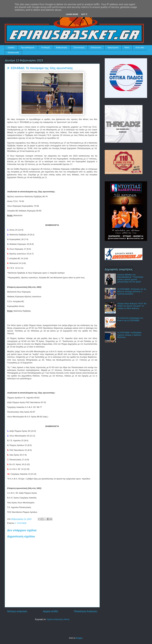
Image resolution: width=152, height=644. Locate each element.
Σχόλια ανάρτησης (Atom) (58, 619)
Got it (84, 14)
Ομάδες (11, 47)
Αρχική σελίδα (50, 611)
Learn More (72, 14)
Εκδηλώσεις (96, 47)
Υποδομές (46, 47)
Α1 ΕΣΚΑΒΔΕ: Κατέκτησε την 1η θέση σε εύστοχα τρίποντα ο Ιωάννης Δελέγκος (132, 291)
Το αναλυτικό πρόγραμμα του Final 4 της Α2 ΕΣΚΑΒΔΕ (130, 319)
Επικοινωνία (13, 53)
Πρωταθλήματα (28, 47)
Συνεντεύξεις (79, 47)
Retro (127, 47)
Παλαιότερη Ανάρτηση (86, 611)
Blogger (79, 638)
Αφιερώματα (113, 47)
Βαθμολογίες (62, 47)
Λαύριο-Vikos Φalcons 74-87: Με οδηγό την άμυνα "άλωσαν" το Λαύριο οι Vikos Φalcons (132, 306)
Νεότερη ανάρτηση (17, 611)
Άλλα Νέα (140, 47)
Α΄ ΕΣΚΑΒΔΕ (21, 523)
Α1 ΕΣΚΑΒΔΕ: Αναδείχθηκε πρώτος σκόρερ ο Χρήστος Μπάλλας (129, 335)
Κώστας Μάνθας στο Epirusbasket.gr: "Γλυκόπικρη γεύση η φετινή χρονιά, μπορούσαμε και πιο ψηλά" (130, 278)
